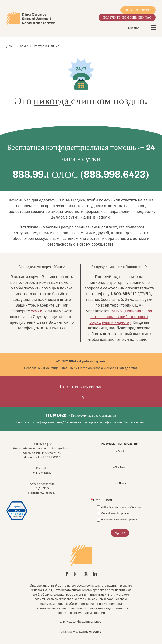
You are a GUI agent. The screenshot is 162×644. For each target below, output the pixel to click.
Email (121, 451)
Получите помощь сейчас (127, 17)
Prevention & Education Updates (119, 520)
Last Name (120, 483)
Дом (9, 46)
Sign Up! (120, 533)
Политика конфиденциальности (81, 621)
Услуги (23, 46)
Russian (134, 28)
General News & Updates (115, 513)
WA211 (37, 311)
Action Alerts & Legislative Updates (121, 507)
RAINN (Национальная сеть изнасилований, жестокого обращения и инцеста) (121, 316)
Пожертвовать (138, 10)
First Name (121, 467)
